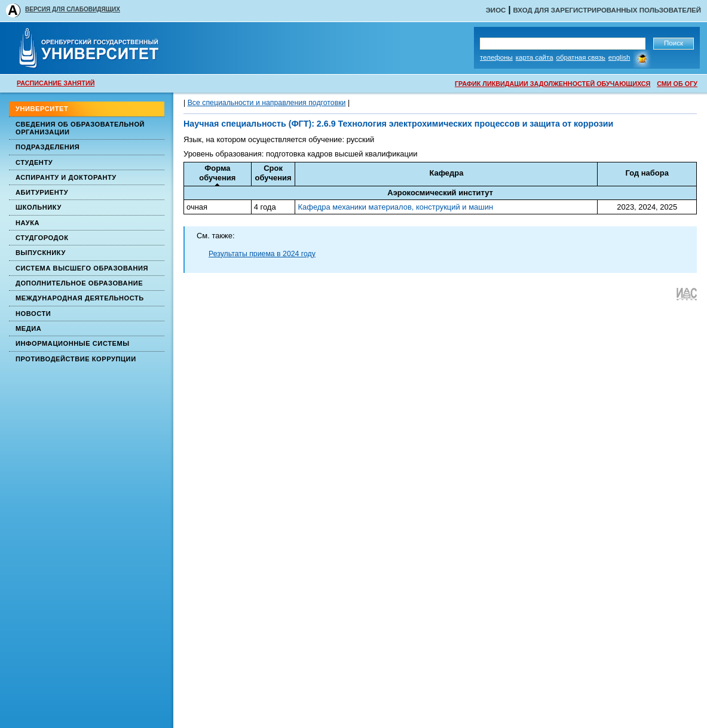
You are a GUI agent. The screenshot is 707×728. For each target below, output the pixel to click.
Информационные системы (73, 343)
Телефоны (496, 57)
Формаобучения (217, 173)
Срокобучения (273, 173)
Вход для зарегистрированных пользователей (607, 10)
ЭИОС (496, 10)
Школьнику (39, 207)
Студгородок (42, 238)
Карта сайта (535, 57)
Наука (27, 223)
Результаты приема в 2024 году (262, 254)
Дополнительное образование (79, 283)
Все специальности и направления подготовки (267, 103)
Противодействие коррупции (76, 359)
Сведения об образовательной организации (80, 128)
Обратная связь (581, 57)
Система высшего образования (82, 268)
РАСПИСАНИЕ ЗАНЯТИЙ (56, 83)
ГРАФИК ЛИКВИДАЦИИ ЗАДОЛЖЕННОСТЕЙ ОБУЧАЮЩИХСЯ (553, 84)
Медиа (28, 328)
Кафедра (446, 173)
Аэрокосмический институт (440, 193)
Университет (42, 109)
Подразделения (48, 147)
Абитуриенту (42, 192)
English (619, 57)
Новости (33, 314)
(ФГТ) (299, 124)
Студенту (34, 162)
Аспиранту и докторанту (66, 177)
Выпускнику (41, 253)
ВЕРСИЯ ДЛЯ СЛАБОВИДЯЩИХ (73, 9)
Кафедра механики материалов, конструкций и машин (395, 207)
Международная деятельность (80, 298)
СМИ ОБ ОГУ (677, 84)
